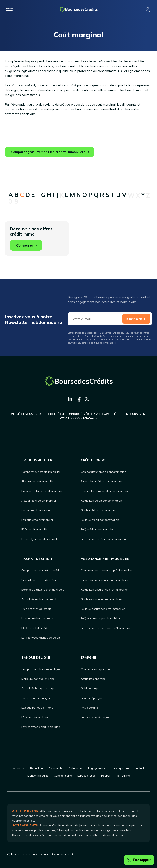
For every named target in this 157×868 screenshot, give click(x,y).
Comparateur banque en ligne (41, 669)
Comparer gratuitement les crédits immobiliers (48, 152)
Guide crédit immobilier (36, 510)
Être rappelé (139, 860)
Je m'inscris (134, 319)
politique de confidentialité (104, 343)
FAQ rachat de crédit (35, 628)
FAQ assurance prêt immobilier (100, 618)
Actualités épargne (93, 679)
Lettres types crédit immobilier (41, 539)
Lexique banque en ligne (37, 708)
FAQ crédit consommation (98, 529)
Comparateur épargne (95, 669)
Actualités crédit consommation (101, 501)
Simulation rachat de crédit (39, 580)
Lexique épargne (92, 698)
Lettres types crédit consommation (103, 539)
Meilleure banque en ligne (38, 679)
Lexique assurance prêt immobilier (103, 609)
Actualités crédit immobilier (39, 501)
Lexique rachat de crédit (37, 618)
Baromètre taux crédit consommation (105, 491)
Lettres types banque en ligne (41, 727)
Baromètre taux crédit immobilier (42, 491)
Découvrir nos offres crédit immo (31, 238)
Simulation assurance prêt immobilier (105, 580)
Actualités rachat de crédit (39, 599)
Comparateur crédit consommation (103, 472)
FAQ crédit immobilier (35, 529)
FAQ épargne (89, 708)
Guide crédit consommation (99, 510)
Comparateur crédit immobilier (41, 472)
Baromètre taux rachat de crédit (42, 590)
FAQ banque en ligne (35, 717)
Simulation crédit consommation (102, 481)
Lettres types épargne (95, 717)
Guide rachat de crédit (36, 609)
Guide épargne (90, 688)
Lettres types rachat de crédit (41, 638)
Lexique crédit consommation (100, 520)
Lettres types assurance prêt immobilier (106, 628)
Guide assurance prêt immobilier (102, 599)
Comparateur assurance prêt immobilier (106, 570)
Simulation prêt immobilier (38, 481)
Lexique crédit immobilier (37, 520)
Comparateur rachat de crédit (41, 570)
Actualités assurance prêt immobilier (104, 590)
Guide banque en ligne (36, 698)
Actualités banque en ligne (39, 688)
